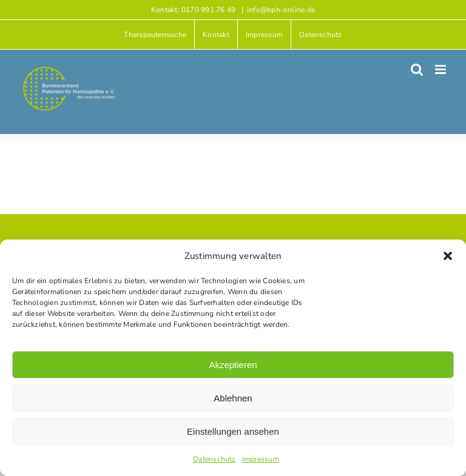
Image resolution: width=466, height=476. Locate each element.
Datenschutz (214, 459)
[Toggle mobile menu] (441, 69)
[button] (448, 256)
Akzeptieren (233, 365)
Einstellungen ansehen (233, 431)
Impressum (261, 459)
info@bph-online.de (281, 10)
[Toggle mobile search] (417, 69)
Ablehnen (233, 398)
